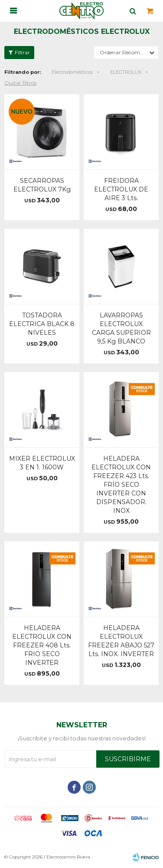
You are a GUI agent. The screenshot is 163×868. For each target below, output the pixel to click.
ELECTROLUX (126, 72)
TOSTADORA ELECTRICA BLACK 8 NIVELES (42, 324)
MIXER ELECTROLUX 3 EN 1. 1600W (42, 463)
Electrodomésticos (72, 72)
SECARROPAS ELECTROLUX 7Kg (42, 185)
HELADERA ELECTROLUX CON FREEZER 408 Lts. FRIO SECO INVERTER (42, 645)
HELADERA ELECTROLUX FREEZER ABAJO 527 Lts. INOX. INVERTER (121, 641)
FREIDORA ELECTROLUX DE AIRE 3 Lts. (121, 189)
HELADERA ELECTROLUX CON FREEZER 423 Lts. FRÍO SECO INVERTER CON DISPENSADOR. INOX (121, 485)
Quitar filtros (20, 83)
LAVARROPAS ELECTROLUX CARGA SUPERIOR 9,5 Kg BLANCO (121, 328)
